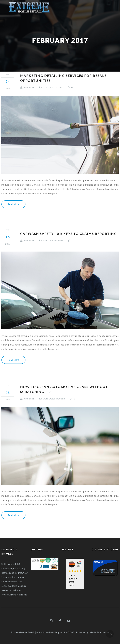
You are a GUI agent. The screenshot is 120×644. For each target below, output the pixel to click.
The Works (49, 87)
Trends (59, 87)
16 (8, 237)
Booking (61, 399)
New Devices (50, 240)
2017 (8, 88)
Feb (8, 75)
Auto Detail (49, 399)
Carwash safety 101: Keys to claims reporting (69, 234)
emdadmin (29, 87)
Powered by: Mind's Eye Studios (93, 632)
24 (8, 81)
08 (8, 393)
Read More (13, 204)
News (61, 240)
